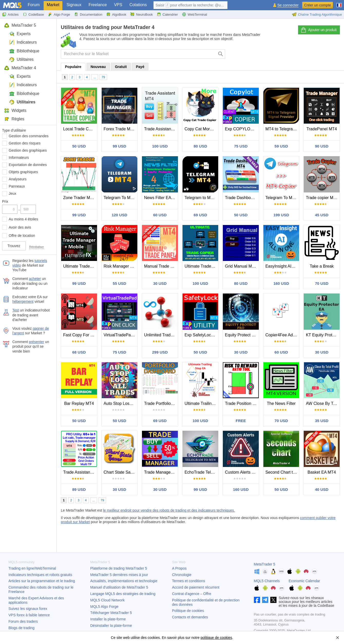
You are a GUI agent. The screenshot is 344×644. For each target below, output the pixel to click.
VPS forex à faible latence (29, 615)
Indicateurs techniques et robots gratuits (40, 575)
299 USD (160, 352)
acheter (35, 279)
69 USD (200, 215)
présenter (37, 342)
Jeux (13, 193)
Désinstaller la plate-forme (111, 626)
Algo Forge (59, 14)
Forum (34, 5)
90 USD (322, 146)
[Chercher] (221, 54)
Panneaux (17, 186)
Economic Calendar (304, 581)
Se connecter (288, 5)
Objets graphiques (23, 172)
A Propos (179, 568)
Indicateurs (23, 42)
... (95, 77)
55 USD (120, 283)
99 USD (120, 146)
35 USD (322, 421)
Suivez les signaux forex (28, 609)
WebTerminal (195, 14)
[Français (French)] (339, 3)
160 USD (281, 283)
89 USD (79, 489)
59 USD (281, 146)
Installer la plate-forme (108, 619)
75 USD (241, 146)
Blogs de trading (21, 628)
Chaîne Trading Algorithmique (317, 14)
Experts (20, 34)
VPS (118, 5)
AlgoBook (116, 14)
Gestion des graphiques (28, 150)
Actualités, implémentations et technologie (124, 581)
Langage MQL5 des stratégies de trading (123, 594)
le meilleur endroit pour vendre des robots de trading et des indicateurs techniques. (169, 510)
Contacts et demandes (190, 617)
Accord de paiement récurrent (196, 587)
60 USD (160, 215)
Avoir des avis (20, 227)
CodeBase (34, 14)
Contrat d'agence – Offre (192, 594)
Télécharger (111, 613)
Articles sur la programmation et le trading (42, 581)
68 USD (79, 352)
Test (16, 310)
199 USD (281, 215)
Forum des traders (23, 621)
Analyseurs (18, 179)
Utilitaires (21, 59)
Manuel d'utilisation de (119, 587)
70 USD (322, 283)
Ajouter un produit (318, 30)
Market (53, 5)
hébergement (23, 301)
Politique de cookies (188, 611)
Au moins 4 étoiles (23, 219)
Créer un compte (318, 5)
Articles (10, 14)
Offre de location (22, 236)
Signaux (74, 5)
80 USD (200, 146)
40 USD (322, 489)
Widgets (15, 110)
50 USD (79, 146)
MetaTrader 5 (20, 25)
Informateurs (19, 158)
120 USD (120, 215)
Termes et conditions (188, 581)
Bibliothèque (24, 51)
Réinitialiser (37, 247)
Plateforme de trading (119, 568)
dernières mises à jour (119, 575)
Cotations (138, 5)
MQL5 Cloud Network (108, 600)
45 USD (322, 215)
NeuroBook (142, 14)
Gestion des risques (25, 143)
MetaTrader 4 (20, 68)
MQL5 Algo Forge (104, 607)
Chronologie (182, 575)
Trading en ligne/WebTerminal (32, 568)
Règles (14, 119)
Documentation (88, 14)
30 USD (160, 283)
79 (103, 77)
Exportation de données (28, 165)
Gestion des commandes (29, 136)
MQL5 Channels (267, 581)
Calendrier (167, 14)
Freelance (98, 5)
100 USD (160, 146)
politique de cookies (216, 638)
